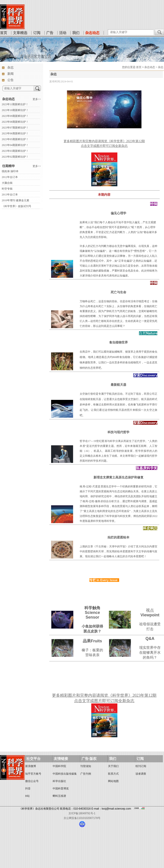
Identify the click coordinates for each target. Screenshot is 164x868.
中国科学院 (59, 766)
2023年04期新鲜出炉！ (15, 145)
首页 (4, 33)
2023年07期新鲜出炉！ (15, 128)
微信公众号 (32, 781)
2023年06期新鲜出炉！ (15, 133)
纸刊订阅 (141, 766)
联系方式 (113, 774)
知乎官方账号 (33, 774)
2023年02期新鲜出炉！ (15, 157)
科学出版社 (59, 781)
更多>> (37, 99)
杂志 (10, 68)
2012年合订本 (10, 177)
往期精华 (8, 166)
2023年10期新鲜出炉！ (15, 110)
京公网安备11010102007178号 (82, 818)
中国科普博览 (61, 789)
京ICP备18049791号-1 (82, 813)
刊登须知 (86, 766)
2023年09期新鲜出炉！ (15, 116)
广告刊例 (86, 774)
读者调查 (141, 774)
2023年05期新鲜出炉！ (15, 139)
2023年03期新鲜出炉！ (15, 151)
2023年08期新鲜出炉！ (15, 122)
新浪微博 (31, 766)
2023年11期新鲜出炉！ (15, 104)
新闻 (10, 74)
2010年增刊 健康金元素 (16, 200)
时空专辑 (7, 189)
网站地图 (113, 781)
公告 (10, 80)
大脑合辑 (7, 183)
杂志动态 (8, 99)
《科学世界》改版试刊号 (17, 206)
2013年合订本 (10, 195)
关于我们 (113, 766)
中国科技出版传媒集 (65, 774)
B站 (27, 796)
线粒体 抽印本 (10, 171)
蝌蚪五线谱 (59, 796)
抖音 (28, 789)
